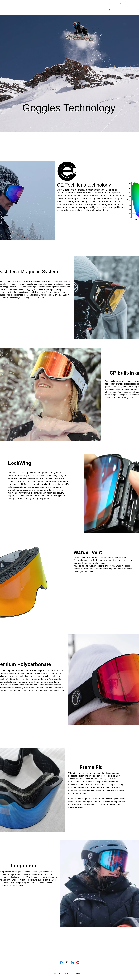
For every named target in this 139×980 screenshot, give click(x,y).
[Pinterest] (78, 962)
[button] (115, 3)
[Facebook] (61, 962)
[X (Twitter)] (67, 962)
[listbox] (115, 3)
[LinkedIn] (72, 962)
